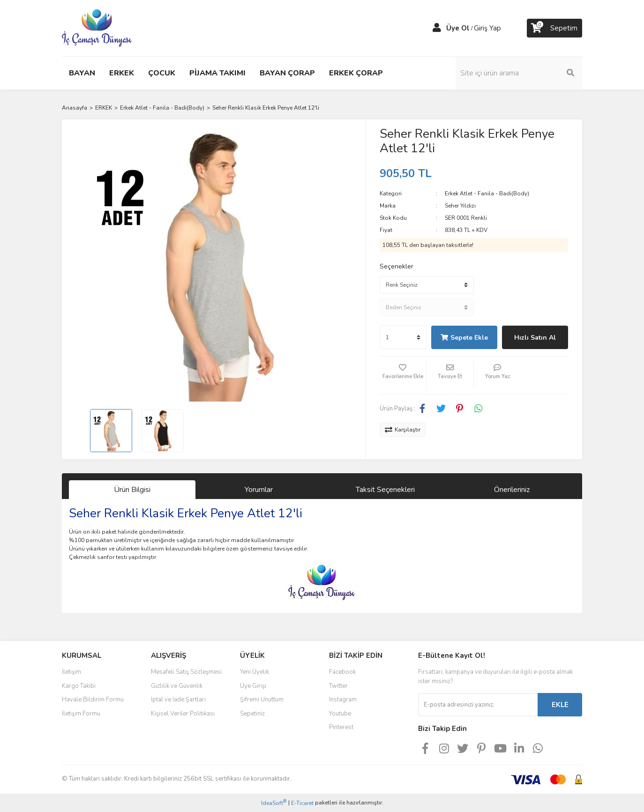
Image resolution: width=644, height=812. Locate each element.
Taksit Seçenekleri (385, 490)
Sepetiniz (252, 714)
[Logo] (97, 28)
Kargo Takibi (79, 686)
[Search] (519, 73)
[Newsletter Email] (478, 705)
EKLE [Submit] (560, 705)
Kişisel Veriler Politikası (183, 714)
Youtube (340, 714)
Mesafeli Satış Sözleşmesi (186, 672)
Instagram (343, 700)
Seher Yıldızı (460, 206)
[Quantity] (403, 337)
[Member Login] (437, 28)
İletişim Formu (81, 714)
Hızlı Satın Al (535, 338)
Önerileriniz (512, 490)
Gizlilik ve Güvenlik (177, 686)
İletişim (71, 672)
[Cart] (554, 28)
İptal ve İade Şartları (178, 700)
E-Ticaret (302, 803)
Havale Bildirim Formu (93, 700)
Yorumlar (259, 490)
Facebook (342, 672)
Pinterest (341, 727)
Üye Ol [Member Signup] (458, 28)
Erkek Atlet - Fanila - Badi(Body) (487, 194)
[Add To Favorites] (403, 375)
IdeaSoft (274, 803)
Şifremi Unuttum (262, 700)
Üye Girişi (253, 686)
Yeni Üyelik (255, 672)
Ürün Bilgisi (132, 490)
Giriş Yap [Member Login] (487, 28)
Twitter (338, 686)
